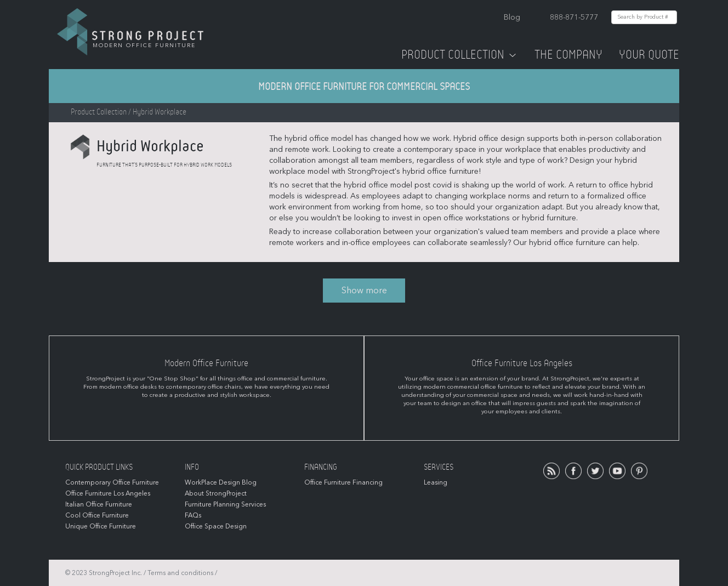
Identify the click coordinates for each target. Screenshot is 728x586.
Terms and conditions (180, 573)
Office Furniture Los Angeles (108, 493)
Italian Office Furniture (99, 504)
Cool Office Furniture (97, 515)
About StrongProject (216, 493)
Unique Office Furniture (101, 526)
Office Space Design (216, 526)
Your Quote (649, 55)
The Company (568, 55)
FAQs (193, 515)
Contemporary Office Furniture (112, 482)
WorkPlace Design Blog (221, 482)
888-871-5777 (574, 17)
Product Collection (460, 55)
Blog (512, 17)
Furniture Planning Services (225, 504)
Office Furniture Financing (343, 482)
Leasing (436, 482)
